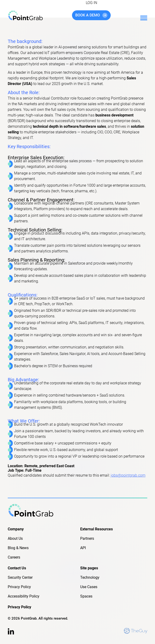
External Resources (96, 529)
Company (16, 529)
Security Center (20, 577)
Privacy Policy (19, 587)
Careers (14, 557)
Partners (87, 538)
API (83, 548)
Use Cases (89, 587)
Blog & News (18, 548)
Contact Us (17, 568)
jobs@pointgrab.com (128, 475)
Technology (90, 577)
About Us (15, 538)
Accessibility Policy (24, 596)
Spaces (86, 596)
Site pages (89, 568)
